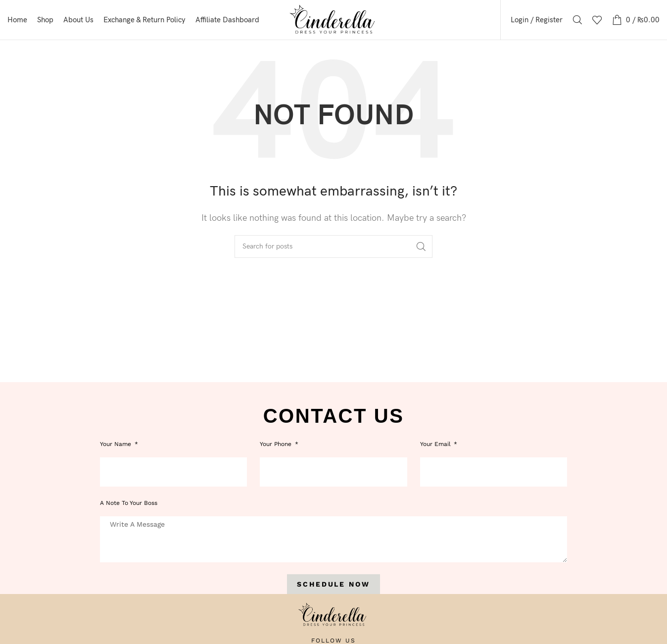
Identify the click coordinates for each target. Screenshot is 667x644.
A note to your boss (129, 503)
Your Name (117, 444)
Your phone (277, 444)
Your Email (436, 444)
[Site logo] (334, 20)
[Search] (577, 20)
